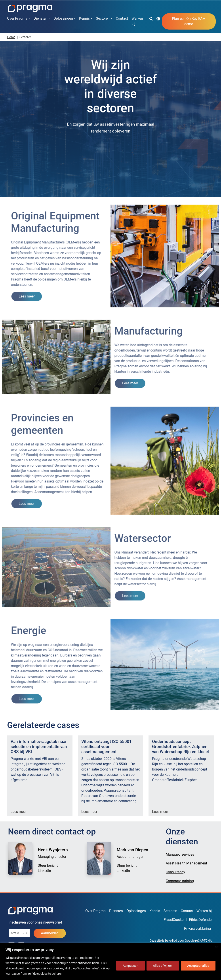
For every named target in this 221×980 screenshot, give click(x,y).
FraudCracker (174, 920)
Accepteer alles (198, 966)
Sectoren (103, 18)
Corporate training (180, 881)
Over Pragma (17, 18)
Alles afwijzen (163, 966)
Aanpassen (131, 966)
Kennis (84, 18)
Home (11, 37)
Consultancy (175, 872)
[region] (110, 962)
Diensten (40, 18)
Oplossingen (63, 18)
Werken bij (137, 21)
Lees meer (19, 812)
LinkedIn (44, 871)
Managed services (180, 854)
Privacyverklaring (197, 929)
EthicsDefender (201, 920)
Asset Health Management (186, 863)
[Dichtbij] (216, 947)
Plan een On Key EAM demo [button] (189, 21)
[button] (151, 19)
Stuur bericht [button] (48, 865)
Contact (122, 18)
